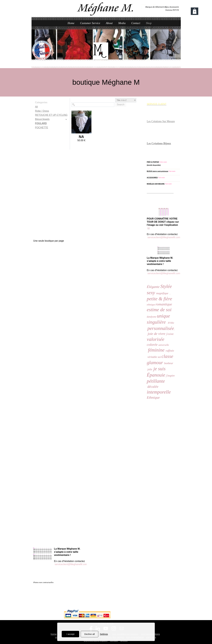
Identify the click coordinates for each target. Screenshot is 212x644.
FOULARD (41, 123)
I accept (70, 634)
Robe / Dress (42, 111)
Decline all (89, 634)
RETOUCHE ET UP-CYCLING (51, 115)
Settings (104, 634)
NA (81, 137)
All (36, 107)
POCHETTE (42, 128)
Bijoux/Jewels (42, 119)
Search (121, 105)
